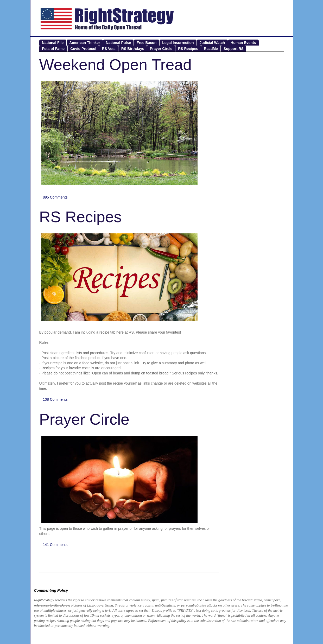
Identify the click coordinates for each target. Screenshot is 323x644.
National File (53, 43)
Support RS (234, 49)
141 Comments (55, 545)
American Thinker (85, 43)
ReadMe (211, 49)
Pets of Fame (53, 49)
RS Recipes (188, 49)
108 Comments (55, 399)
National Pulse (118, 43)
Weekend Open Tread (116, 65)
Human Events (243, 43)
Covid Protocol (83, 49)
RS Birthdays (133, 49)
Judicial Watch (212, 43)
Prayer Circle (161, 49)
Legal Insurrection (178, 43)
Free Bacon (147, 43)
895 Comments (55, 197)
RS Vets (109, 49)
